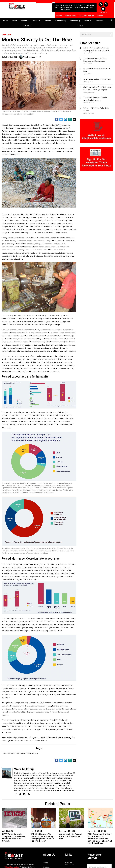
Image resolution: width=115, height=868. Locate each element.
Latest (15, 21)
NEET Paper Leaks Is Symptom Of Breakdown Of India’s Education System (14, 838)
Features (88, 21)
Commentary (75, 21)
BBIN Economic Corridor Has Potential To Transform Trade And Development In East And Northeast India (100, 839)
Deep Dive (36, 21)
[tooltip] (57, 119)
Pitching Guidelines (70, 864)
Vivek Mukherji (28, 57)
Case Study (28, 26)
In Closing (99, 21)
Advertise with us (87, 16)
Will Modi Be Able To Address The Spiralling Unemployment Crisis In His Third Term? (42, 838)
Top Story (25, 21)
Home (6, 21)
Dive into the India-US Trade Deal (97, 79)
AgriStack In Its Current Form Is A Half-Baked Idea (71, 836)
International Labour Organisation (39, 125)
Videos (80, 26)
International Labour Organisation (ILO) (21, 753)
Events (59, 16)
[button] (111, 34)
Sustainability (61, 21)
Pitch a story (71, 16)
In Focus (48, 21)
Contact (100, 16)
